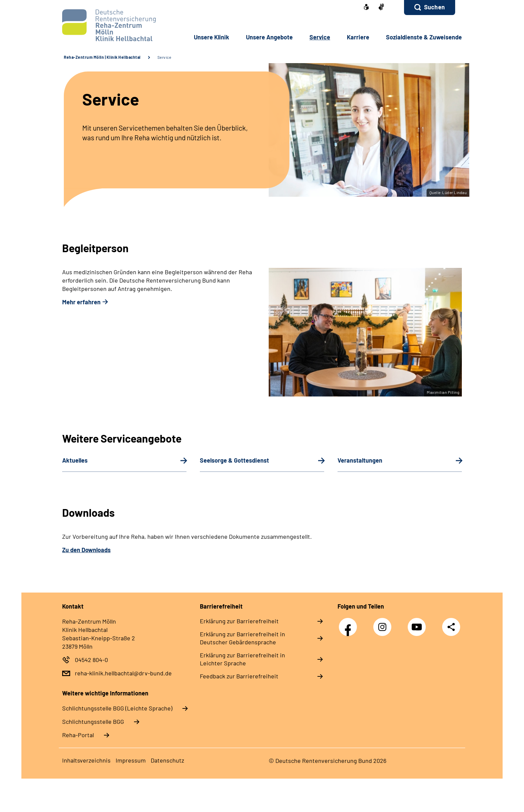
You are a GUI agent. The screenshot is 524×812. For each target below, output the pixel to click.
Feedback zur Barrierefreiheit (239, 676)
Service (164, 57)
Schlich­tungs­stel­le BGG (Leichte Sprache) (117, 708)
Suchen (434, 7)
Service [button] (320, 37)
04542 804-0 (91, 660)
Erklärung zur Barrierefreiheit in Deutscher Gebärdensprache (242, 638)
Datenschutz (167, 760)
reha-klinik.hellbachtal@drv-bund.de (123, 673)
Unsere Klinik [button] (212, 37)
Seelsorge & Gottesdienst (234, 460)
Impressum (131, 760)
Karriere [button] (358, 37)
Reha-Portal (78, 735)
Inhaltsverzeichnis (86, 760)
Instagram (384, 623)
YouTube (418, 623)
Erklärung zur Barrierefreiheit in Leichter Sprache (242, 659)
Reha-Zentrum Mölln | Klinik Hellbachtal (102, 57)
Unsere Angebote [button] (269, 37)
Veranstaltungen (360, 460)
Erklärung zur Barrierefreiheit (239, 621)
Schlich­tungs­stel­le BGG (93, 721)
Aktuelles (75, 460)
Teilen (451, 627)
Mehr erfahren (81, 302)
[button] (430, 8)
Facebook (350, 623)
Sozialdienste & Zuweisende (424, 37)
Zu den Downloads (86, 550)
